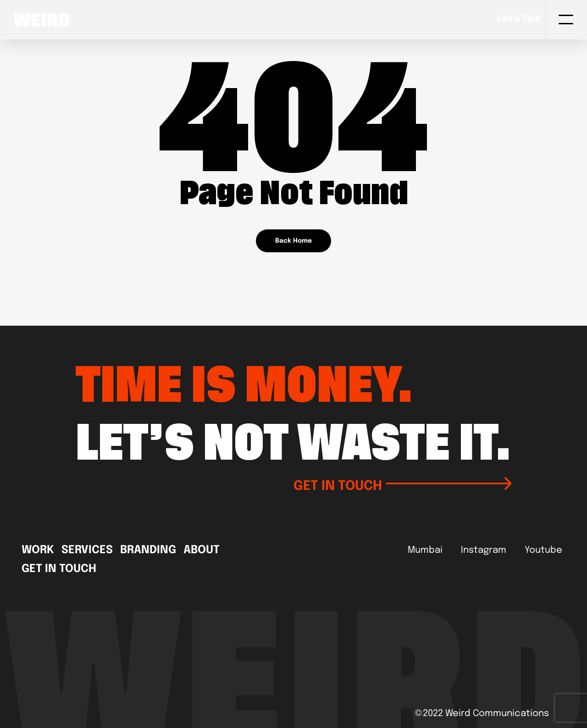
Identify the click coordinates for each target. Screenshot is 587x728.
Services (87, 550)
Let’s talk (519, 19)
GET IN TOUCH (402, 485)
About (202, 550)
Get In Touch (59, 569)
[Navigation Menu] (566, 20)
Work (38, 550)
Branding (148, 550)
